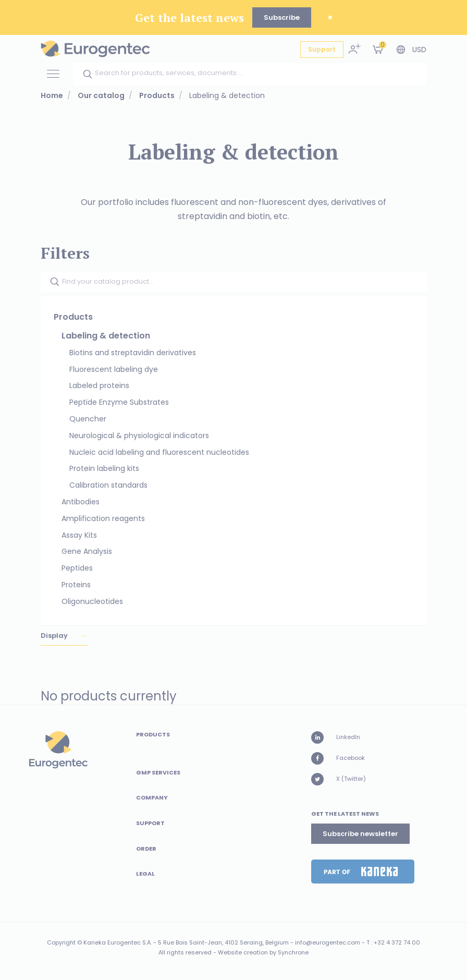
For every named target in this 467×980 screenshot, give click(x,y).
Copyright (61, 942)
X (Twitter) (339, 779)
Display (55, 636)
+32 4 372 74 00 (397, 942)
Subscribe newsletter (360, 834)
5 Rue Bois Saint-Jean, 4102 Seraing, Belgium (223, 942)
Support (322, 49)
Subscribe (282, 17)
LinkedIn (336, 737)
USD (419, 50)
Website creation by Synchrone (263, 952)
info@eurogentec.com (328, 942)
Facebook (338, 758)
